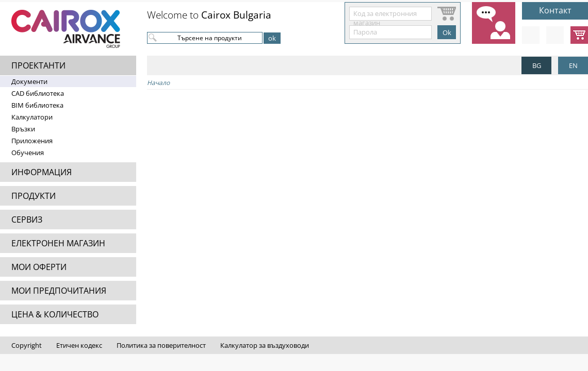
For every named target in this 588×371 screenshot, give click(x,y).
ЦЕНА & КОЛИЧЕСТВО (55, 314)
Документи (29, 81)
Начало (158, 83)
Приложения (32, 141)
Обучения (28, 153)
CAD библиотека (38, 93)
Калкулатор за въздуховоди (265, 345)
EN (573, 65)
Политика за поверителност (161, 345)
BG (537, 65)
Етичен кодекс (79, 345)
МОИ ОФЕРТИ (39, 267)
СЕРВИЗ (27, 220)
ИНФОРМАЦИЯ (42, 172)
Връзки (23, 129)
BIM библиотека (37, 105)
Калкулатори (32, 117)
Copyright (27, 345)
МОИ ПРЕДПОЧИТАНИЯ (59, 291)
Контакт (555, 10)
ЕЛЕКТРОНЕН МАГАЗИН (58, 243)
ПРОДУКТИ (34, 196)
